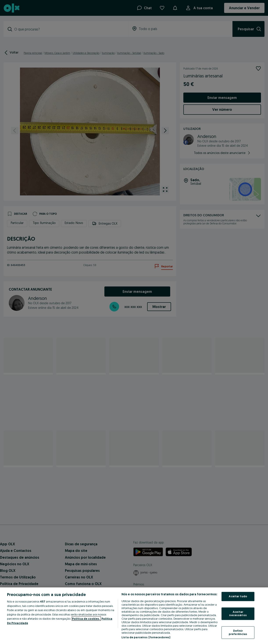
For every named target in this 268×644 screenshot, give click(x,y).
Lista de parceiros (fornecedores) (146, 637)
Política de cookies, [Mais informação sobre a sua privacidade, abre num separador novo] (86, 619)
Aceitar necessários (238, 614)
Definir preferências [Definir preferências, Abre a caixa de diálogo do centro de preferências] (238, 632)
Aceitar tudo (238, 596)
